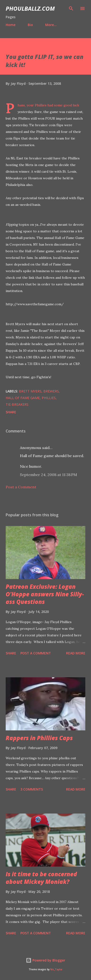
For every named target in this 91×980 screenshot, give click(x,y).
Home (11, 25)
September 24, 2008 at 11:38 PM (48, 475)
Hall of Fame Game (23, 398)
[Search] (71, 9)
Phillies (49, 398)
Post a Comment (21, 487)
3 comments (32, 789)
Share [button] (11, 412)
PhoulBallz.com (30, 8)
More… (51, 25)
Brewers (51, 391)
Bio (30, 25)
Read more (76, 653)
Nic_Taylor (56, 969)
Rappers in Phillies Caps (39, 738)
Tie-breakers (17, 404)
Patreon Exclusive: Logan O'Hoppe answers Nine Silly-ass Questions (45, 594)
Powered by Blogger (45, 960)
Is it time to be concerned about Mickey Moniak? (41, 878)
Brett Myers (30, 391)
